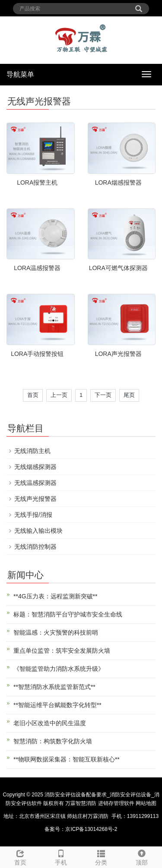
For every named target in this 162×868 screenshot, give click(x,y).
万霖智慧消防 (81, 803)
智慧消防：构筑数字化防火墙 (53, 741)
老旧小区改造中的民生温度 (50, 723)
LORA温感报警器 (37, 268)
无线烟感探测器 (35, 467)
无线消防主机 (32, 451)
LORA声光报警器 (118, 354)
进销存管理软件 (116, 803)
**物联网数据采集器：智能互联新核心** (67, 759)
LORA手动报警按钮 (37, 354)
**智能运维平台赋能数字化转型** (57, 705)
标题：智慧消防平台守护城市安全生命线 (68, 614)
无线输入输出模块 (38, 531)
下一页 (103, 395)
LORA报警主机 (37, 182)
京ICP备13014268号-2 (91, 829)
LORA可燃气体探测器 (118, 268)
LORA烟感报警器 (118, 182)
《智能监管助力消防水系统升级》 (59, 669)
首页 (33, 395)
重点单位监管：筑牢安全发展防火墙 (62, 651)
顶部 (142, 856)
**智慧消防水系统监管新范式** (54, 687)
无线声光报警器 (35, 499)
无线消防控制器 (35, 547)
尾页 (129, 395)
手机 (61, 856)
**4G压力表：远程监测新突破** (55, 596)
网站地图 (146, 803)
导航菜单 (20, 74)
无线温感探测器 (35, 483)
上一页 (59, 395)
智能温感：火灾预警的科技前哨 (56, 632)
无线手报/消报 (33, 515)
